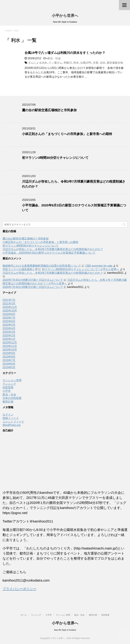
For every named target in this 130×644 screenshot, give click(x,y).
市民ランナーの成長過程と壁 (20, 269)
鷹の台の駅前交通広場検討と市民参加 (49, 110)
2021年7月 (9, 300)
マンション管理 (12, 380)
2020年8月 (9, 314)
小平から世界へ (65, 16)
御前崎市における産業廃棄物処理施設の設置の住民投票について (42, 266)
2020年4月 (9, 328)
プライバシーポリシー (19, 589)
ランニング (9, 384)
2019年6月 (9, 364)
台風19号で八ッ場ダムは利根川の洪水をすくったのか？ (65, 53)
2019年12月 (10, 343)
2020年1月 (9, 339)
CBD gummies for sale (99, 266)
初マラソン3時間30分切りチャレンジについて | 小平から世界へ (81, 269)
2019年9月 (9, 353)
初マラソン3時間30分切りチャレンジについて (55, 158)
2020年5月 (9, 325)
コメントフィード (13, 422)
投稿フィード (11, 418)
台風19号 (86, 63)
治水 (103, 63)
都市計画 (8, 402)
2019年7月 (9, 360)
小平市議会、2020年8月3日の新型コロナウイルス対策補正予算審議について (49, 253)
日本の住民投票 (12, 398)
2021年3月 (9, 304)
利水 (76, 63)
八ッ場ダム (55, 63)
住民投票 (8, 387)
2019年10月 (10, 350)
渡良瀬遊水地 (115, 63)
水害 (96, 63)
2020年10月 (10, 311)
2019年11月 (10, 346)
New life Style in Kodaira (65, 630)
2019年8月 (9, 357)
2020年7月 (9, 318)
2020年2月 (9, 335)
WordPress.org (12, 425)
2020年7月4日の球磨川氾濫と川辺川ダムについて (33, 280)
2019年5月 (9, 367)
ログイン (8, 415)
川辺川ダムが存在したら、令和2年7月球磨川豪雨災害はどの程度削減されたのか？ (53, 249)
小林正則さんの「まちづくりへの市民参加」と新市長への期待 (67, 134)
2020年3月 (9, 332)
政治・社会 (54, 58)
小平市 (7, 391)
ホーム (24, 615)
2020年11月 (10, 307)
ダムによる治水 (38, 63)
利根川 (68, 63)
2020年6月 (9, 321)
